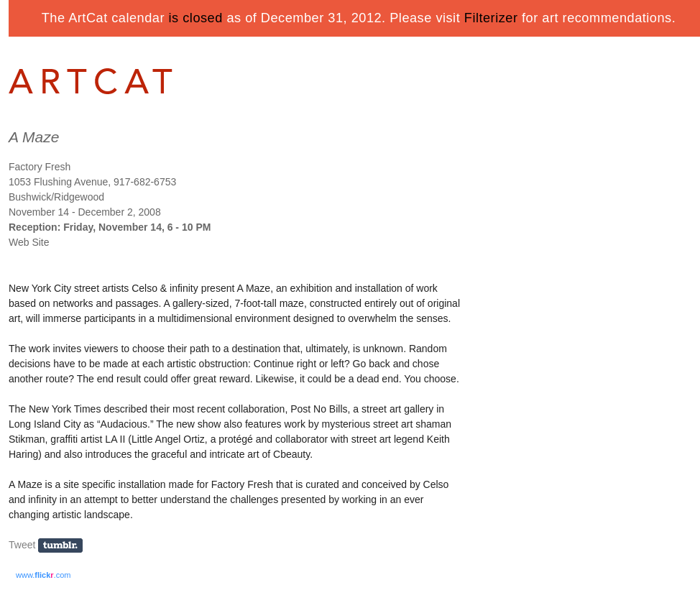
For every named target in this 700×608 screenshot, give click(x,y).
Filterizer (491, 18)
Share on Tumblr (65, 546)
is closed (196, 18)
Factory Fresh (40, 167)
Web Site (29, 242)
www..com (43, 575)
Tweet (22, 545)
